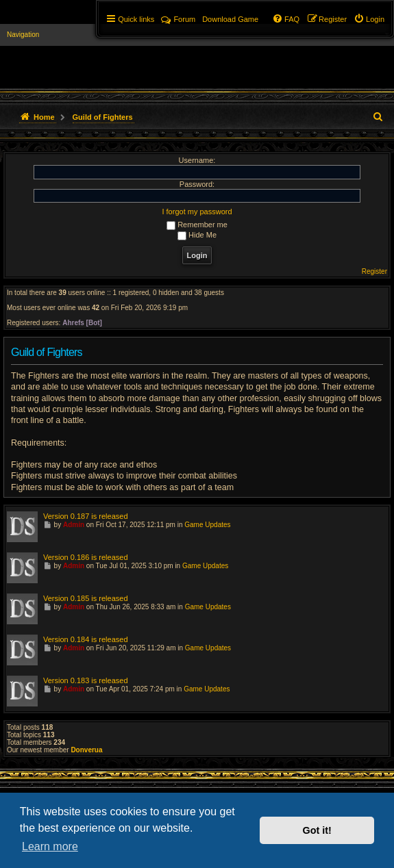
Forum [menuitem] (178, 19)
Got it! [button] (317, 830)
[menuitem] (369, 19)
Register (374, 271)
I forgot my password (197, 212)
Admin (74, 525)
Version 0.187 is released (86, 516)
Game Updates (207, 525)
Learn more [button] (50, 846)
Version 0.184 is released (86, 639)
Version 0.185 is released (86, 598)
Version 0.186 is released (86, 557)
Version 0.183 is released (86, 680)
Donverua (86, 750)
